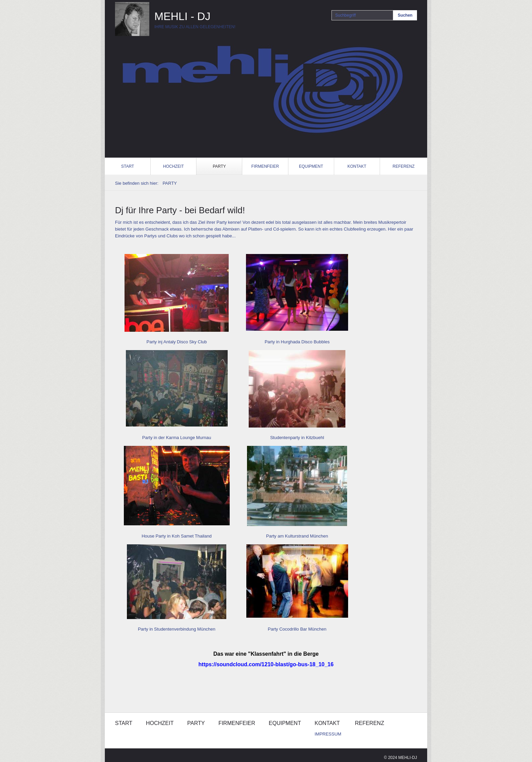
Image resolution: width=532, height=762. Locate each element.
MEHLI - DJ (182, 16)
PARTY (219, 166)
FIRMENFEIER (265, 166)
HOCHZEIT (174, 166)
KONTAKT (357, 166)
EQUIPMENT (311, 166)
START (128, 166)
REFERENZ (404, 166)
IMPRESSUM (328, 734)
